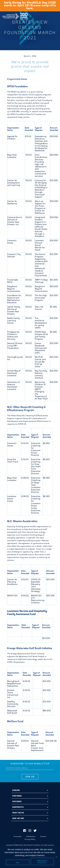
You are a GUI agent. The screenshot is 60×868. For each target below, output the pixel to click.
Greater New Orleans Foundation (15, 15)
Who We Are (18, 819)
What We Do (18, 813)
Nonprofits (18, 807)
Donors (16, 790)
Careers (43, 837)
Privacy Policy (30, 839)
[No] (56, 857)
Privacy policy (42, 862)
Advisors (17, 802)
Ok (18, 863)
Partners (17, 796)
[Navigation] (55, 16)
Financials (18, 837)
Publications (31, 837)
